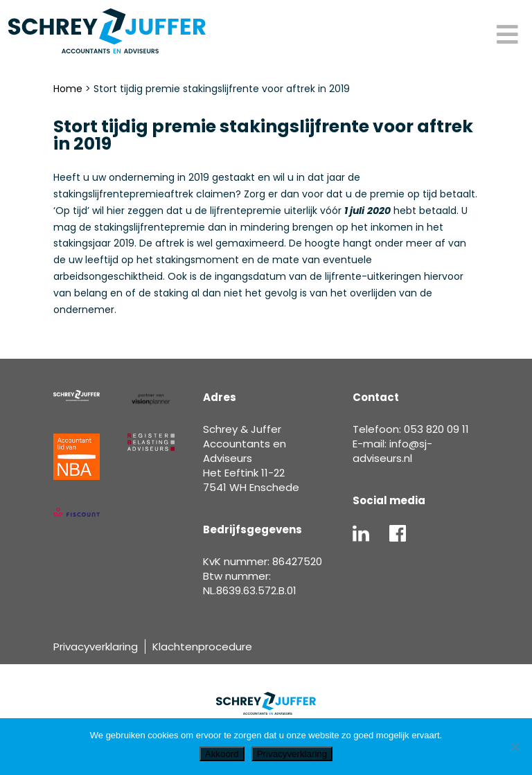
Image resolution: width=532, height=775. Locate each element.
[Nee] (515, 747)
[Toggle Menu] (507, 35)
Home (68, 89)
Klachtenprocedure (202, 647)
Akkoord (222, 754)
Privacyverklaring (96, 647)
